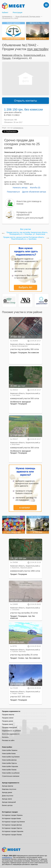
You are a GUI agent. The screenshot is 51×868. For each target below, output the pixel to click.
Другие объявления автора (34, 192)
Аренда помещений (9, 802)
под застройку (38, 49)
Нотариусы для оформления (24, 213)
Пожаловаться (13, 192)
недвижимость (18, 128)
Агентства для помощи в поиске (29, 203)
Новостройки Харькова (10, 766)
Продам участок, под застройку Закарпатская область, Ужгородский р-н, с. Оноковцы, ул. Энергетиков (27, 233)
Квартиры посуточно (9, 789)
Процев (6, 58)
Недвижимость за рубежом (11, 731)
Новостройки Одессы (9, 763)
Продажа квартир (8, 715)
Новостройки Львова (9, 770)
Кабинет (5, 13)
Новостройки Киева (9, 753)
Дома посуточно (8, 796)
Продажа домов (8, 721)
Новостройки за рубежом (11, 773)
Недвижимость (7, 16)
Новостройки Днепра (9, 760)
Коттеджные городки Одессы (12, 828)
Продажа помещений (9, 727)
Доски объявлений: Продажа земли (28, 16)
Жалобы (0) (35, 188)
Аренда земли (7, 799)
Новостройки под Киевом (11, 757)
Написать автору (20, 188)
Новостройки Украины (10, 750)
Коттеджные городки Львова (12, 835)
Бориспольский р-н (34, 55)
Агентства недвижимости (11, 734)
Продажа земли (7, 724)
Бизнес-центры (7, 805)
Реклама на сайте (8, 740)
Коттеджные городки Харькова (13, 831)
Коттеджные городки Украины (12, 815)
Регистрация (18, 13)
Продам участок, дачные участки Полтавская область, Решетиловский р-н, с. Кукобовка (24, 238)
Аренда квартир (8, 786)
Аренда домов (7, 792)
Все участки (26, 229)
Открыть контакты (26, 101)
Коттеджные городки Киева (11, 818)
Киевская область (12, 55)
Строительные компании (11, 776)
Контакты (5, 737)
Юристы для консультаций (30, 218)
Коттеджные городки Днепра (12, 825)
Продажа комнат (8, 718)
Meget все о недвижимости (26, 850)
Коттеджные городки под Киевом (13, 822)
